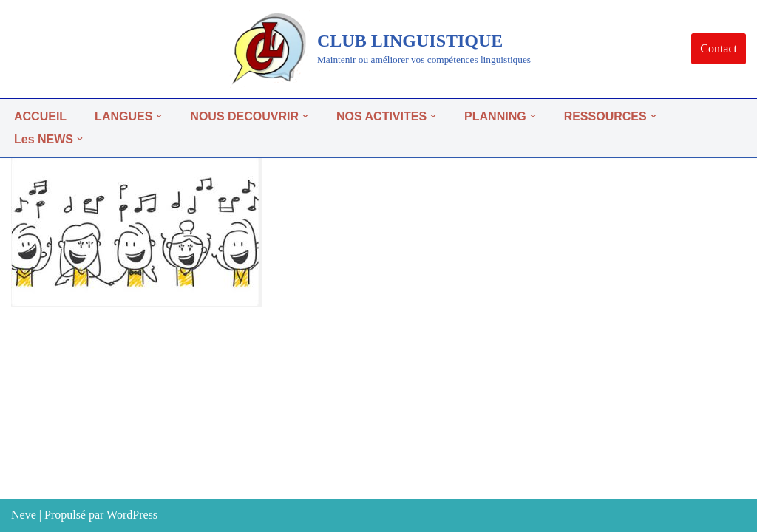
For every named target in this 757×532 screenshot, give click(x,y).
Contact (719, 48)
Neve (24, 515)
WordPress (132, 515)
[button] (159, 116)
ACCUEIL (40, 116)
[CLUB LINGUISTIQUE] (378, 49)
